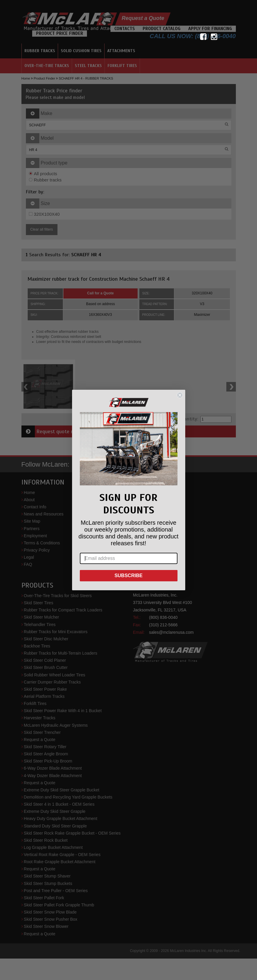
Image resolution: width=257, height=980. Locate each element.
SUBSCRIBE (128, 576)
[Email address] (129, 558)
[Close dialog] (180, 395)
